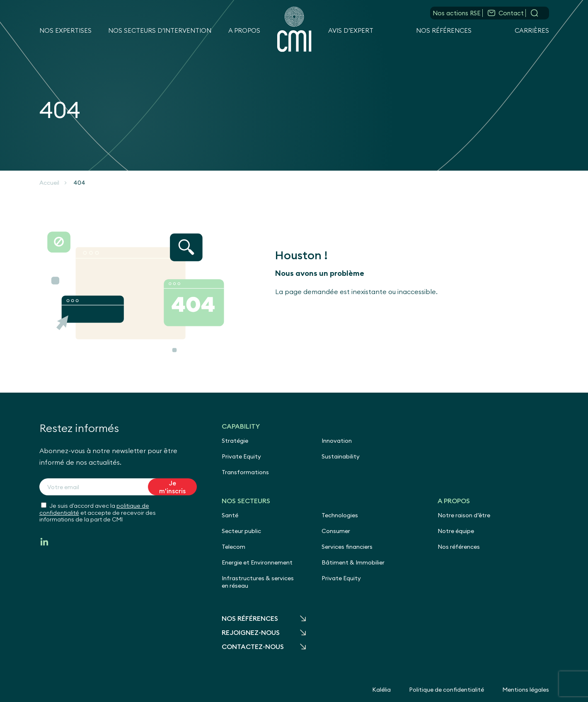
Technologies (340, 515)
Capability (241, 426)
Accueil (49, 183)
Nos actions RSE (457, 13)
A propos (244, 30)
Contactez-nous (253, 647)
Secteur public (241, 531)
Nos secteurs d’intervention (160, 30)
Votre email (63, 487)
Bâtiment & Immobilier (353, 562)
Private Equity (241, 456)
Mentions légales (526, 690)
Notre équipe (456, 531)
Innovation (337, 441)
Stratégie (235, 441)
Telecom (234, 547)
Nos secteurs (246, 501)
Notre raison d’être (464, 515)
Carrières (532, 30)
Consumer (336, 531)
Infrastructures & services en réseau (258, 582)
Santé (230, 515)
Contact (511, 13)
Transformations (245, 472)
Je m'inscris (172, 487)
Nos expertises (65, 30)
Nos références (444, 30)
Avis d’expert (351, 30)
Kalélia (381, 690)
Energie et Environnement (257, 562)
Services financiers (347, 547)
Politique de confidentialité (446, 690)
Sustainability (341, 456)
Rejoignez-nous (251, 632)
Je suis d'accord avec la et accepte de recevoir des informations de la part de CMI (98, 513)
